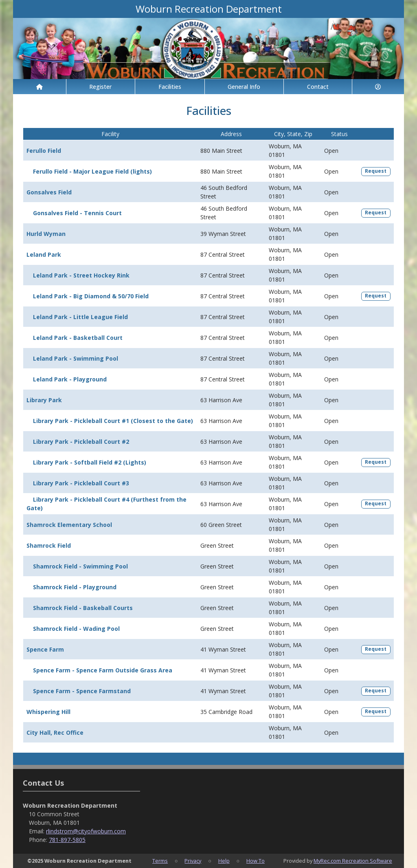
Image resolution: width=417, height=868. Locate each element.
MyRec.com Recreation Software (353, 861)
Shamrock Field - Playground (75, 587)
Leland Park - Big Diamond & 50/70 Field (91, 296)
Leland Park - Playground (70, 379)
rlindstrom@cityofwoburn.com (86, 831)
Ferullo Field (44, 151)
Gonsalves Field (49, 192)
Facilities (170, 87)
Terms (160, 861)
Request (376, 171)
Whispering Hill (48, 712)
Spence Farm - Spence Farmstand (82, 691)
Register (100, 87)
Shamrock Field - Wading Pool (76, 629)
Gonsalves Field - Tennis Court (77, 213)
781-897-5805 (67, 840)
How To (256, 861)
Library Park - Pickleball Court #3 (81, 483)
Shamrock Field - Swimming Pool (80, 566)
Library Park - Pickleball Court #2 (81, 442)
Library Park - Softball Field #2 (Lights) (90, 462)
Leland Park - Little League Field (80, 317)
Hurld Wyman (46, 234)
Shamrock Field (49, 545)
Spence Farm (45, 649)
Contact (318, 87)
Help (224, 861)
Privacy (193, 861)
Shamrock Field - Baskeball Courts (83, 608)
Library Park (44, 400)
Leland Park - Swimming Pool (76, 358)
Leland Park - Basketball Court (78, 338)
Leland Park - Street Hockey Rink (81, 275)
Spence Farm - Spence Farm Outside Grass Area (103, 670)
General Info (244, 87)
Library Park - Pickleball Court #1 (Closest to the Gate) (113, 421)
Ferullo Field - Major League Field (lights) (92, 171)
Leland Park (44, 254)
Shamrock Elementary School (69, 525)
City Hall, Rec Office (55, 733)
